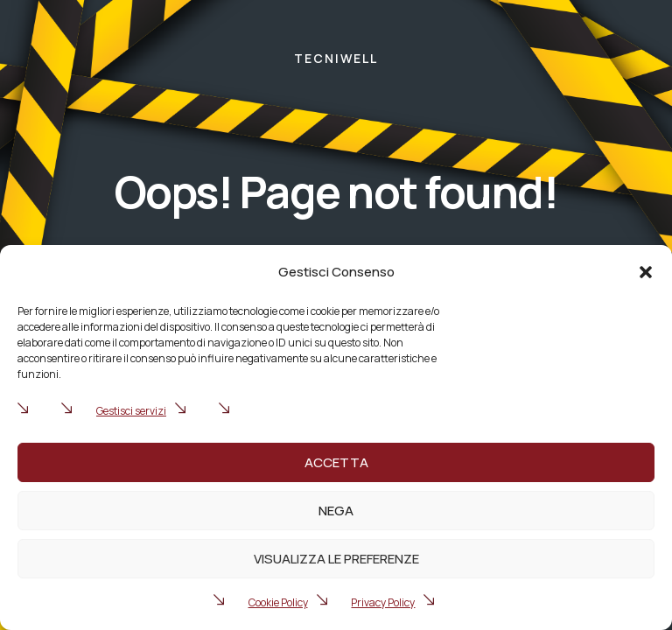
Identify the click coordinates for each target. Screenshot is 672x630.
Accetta (336, 462)
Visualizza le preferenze (336, 559)
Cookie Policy (278, 602)
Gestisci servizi (131, 411)
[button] (646, 272)
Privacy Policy (383, 602)
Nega (336, 511)
